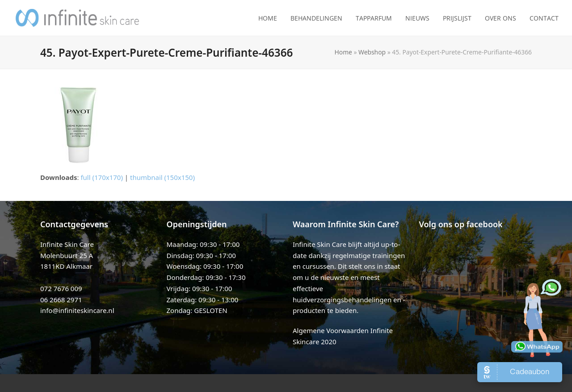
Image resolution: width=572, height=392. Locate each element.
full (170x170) (102, 177)
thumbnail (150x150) (162, 177)
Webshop (372, 52)
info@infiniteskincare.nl (77, 310)
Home (343, 52)
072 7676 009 (61, 288)
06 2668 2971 (61, 300)
